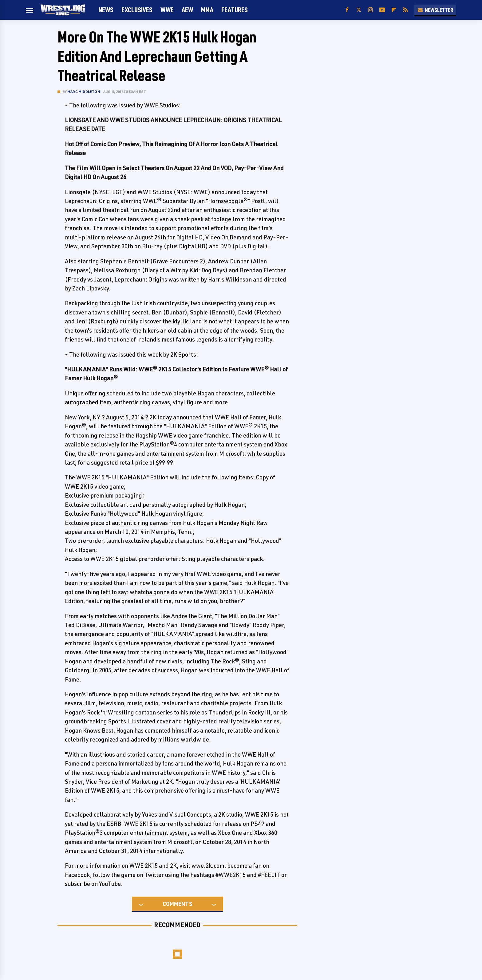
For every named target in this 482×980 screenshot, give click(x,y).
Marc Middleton (84, 92)
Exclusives (137, 10)
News (106, 10)
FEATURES (235, 10)
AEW (187, 10)
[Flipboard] (394, 10)
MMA (207, 10)
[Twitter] (359, 10)
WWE (167, 10)
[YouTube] (382, 10)
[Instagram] (370, 10)
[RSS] (405, 10)
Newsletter (435, 10)
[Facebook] (347, 10)
